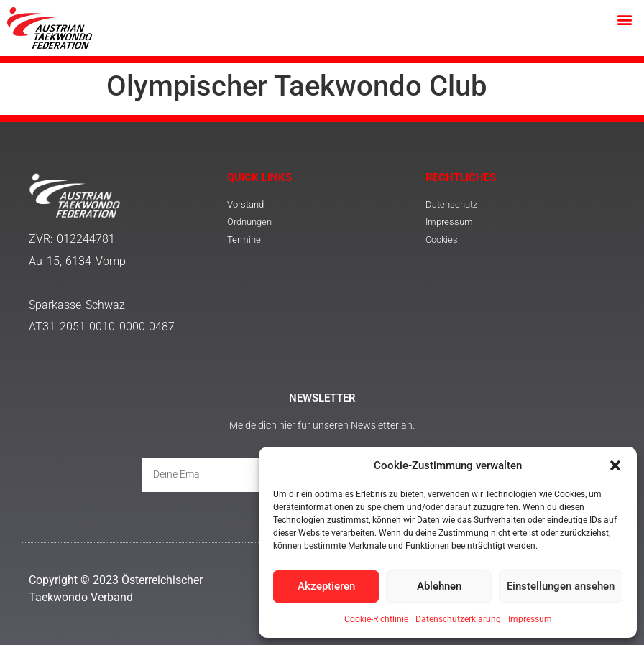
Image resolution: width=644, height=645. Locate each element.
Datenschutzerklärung (458, 619)
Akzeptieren (326, 587)
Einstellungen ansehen (561, 587)
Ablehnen (439, 587)
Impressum (530, 619)
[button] (615, 465)
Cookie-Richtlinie (376, 619)
